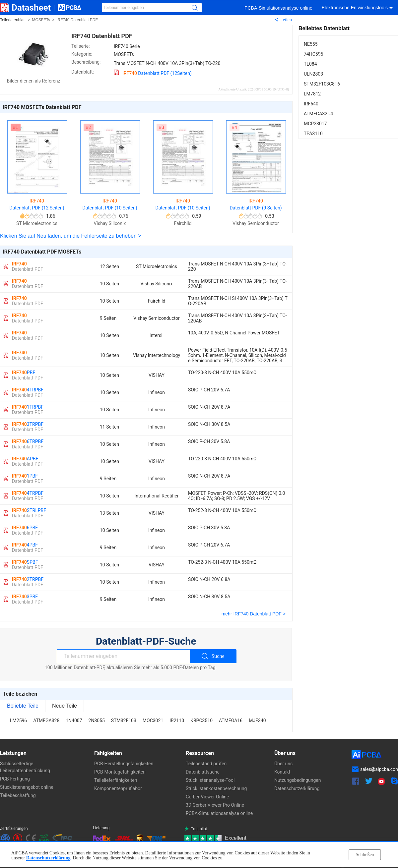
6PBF (28, 530)
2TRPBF (28, 582)
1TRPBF (28, 410)
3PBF (28, 599)
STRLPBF (29, 513)
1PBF (28, 479)
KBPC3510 (201, 721)
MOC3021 (153, 721)
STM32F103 (124, 721)
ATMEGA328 (46, 721)
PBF (28, 375)
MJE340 (257, 721)
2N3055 (97, 721)
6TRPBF (28, 444)
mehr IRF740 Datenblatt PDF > (254, 614)
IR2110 (177, 721)
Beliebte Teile (23, 706)
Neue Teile (65, 706)
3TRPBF (28, 427)
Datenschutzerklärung (48, 858)
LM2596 (18, 721)
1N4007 (74, 721)
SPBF (28, 565)
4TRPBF (28, 392)
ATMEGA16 (231, 721)
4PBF (28, 548)
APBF (28, 461)
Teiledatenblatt (13, 20)
